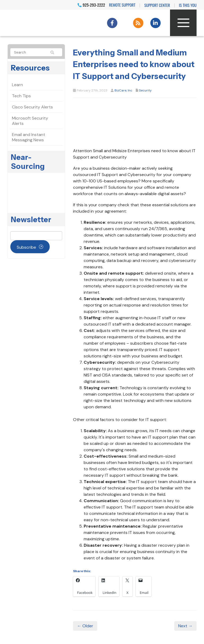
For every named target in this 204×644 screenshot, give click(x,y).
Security (145, 90)
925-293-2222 (91, 5)
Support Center (157, 5)
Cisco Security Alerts (32, 107)
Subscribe (26, 247)
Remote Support (122, 5)
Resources (30, 68)
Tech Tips (21, 96)
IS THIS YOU (188, 5)
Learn (17, 85)
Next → (185, 626)
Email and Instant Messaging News (29, 137)
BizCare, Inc (123, 90)
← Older (85, 626)
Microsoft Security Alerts (30, 121)
